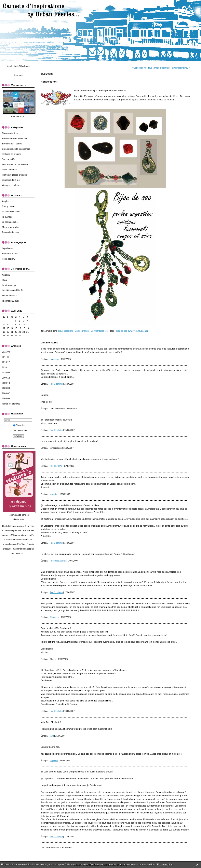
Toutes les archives (11, 404)
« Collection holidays (142, 68)
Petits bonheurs (9, 170)
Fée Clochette (56, 384)
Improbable (7, 248)
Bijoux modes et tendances (15, 139)
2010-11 (6, 367)
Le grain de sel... (10, 222)
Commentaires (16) (99, 331)
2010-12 (6, 362)
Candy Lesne (8, 206)
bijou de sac (121, 331)
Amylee (6, 201)
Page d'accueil (161, 68)
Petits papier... (9, 259)
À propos (18, 75)
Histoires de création (12, 154)
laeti (52, 736)
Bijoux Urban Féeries (12, 144)
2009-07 (6, 393)
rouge (141, 331)
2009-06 (6, 399)
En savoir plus (165, 865)
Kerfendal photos (10, 254)
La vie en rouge (9, 285)
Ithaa (4, 280)
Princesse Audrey (58, 561)
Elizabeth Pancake (11, 212)
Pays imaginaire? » (180, 68)
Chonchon (55, 617)
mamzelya (55, 359)
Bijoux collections (10, 133)
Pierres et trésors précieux (14, 175)
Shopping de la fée (11, 180)
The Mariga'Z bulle (11, 301)
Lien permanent (82, 331)
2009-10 (6, 383)
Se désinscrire (19, 431)
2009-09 (6, 388)
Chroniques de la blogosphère (16, 149)
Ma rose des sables (11, 227)
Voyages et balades (11, 185)
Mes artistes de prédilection (15, 165)
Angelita (6, 275)
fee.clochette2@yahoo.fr (18, 66)
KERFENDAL (56, 466)
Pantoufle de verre (11, 232)
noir (146, 331)
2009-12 (6, 378)
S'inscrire (19, 425)
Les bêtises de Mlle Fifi (13, 290)
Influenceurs (18, 519)
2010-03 (6, 373)
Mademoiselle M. (10, 296)
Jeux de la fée (9, 159)
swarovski (133, 331)
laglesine (54, 494)
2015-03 (6, 352)
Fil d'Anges (7, 217)
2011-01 (6, 357)
